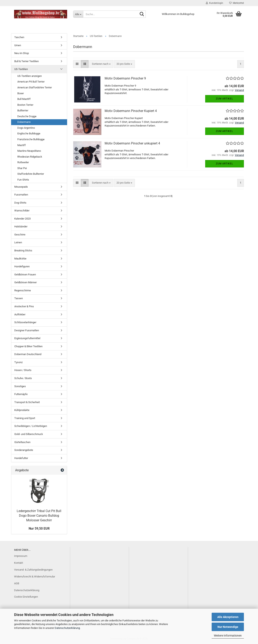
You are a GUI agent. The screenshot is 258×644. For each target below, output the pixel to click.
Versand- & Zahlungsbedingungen (33, 570)
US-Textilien (21, 69)
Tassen (19, 298)
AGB (17, 583)
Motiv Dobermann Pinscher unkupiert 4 (132, 143)
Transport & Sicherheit (27, 402)
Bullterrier (23, 110)
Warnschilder (22, 211)
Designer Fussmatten (27, 330)
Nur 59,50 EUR (39, 528)
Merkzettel (237, 3)
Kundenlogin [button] (214, 3)
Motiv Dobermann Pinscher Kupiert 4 (131, 111)
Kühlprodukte (22, 410)
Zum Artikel (224, 99)
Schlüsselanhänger (25, 322)
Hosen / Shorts (23, 370)
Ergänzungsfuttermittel (27, 338)
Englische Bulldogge (29, 133)
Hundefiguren (22, 266)
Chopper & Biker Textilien (28, 346)
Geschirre (20, 235)
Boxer (21, 93)
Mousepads (21, 187)
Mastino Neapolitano (29, 151)
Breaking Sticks (23, 250)
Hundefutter (21, 458)
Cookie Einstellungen (26, 597)
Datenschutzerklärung (67, 628)
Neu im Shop (22, 53)
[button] (77, 64)
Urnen (18, 45)
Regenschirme (23, 290)
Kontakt (19, 563)
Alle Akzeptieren (228, 617)
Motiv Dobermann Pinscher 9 (125, 78)
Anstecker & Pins (24, 306)
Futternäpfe (21, 394)
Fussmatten (21, 195)
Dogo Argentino (26, 128)
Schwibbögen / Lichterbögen (31, 426)
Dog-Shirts (20, 203)
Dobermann (24, 122)
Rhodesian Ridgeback (30, 157)
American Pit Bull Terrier (31, 82)
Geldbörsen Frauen (25, 274)
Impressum (21, 556)
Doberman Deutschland (28, 354)
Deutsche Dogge (27, 116)
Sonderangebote (24, 450)
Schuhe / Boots (23, 378)
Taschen (19, 37)
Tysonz (18, 362)
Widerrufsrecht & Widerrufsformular (35, 577)
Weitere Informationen (228, 636)
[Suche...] (78, 14)
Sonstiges (20, 386)
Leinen (18, 242)
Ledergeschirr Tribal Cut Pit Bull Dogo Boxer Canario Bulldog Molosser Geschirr (39, 516)
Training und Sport (25, 418)
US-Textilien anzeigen (30, 76)
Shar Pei (22, 168)
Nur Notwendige (228, 627)
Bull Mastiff (24, 99)
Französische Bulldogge (31, 139)
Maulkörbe (20, 259)
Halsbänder (21, 226)
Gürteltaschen (22, 442)
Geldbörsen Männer (25, 282)
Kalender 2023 (22, 219)
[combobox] (101, 64)
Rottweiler (23, 162)
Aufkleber (20, 314)
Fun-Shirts (23, 180)
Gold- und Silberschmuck (29, 434)
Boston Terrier (25, 105)
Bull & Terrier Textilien (27, 61)
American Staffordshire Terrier (35, 87)
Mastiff (22, 145)
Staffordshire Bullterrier (31, 174)
